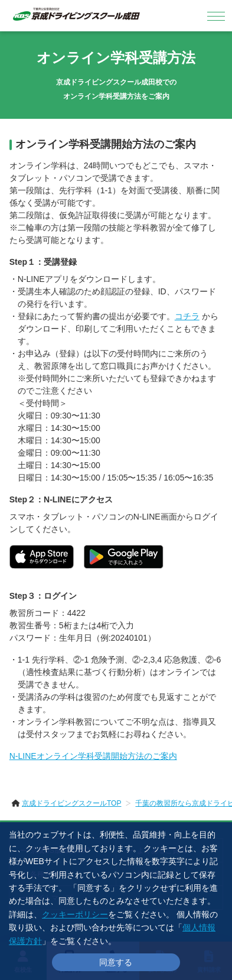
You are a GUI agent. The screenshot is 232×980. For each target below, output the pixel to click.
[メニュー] (216, 16)
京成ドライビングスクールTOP (71, 803)
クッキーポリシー (75, 914)
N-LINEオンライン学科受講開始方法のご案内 (93, 756)
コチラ (187, 316)
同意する (116, 962)
